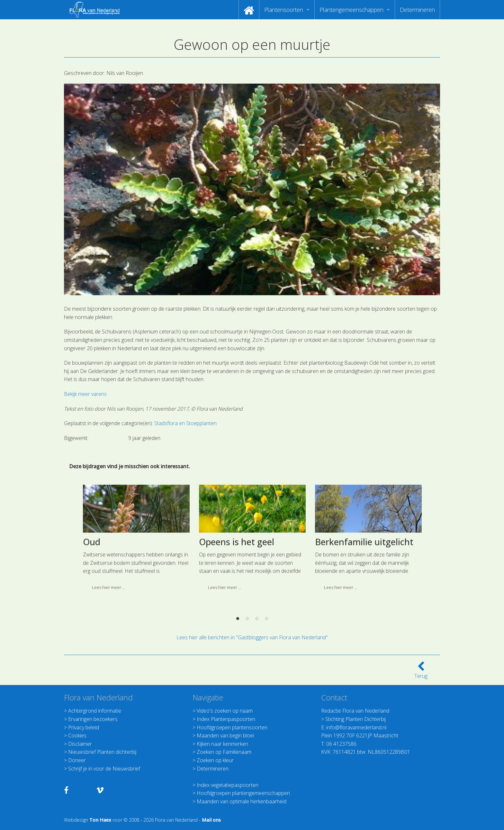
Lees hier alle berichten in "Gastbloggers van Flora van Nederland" (252, 637)
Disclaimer (80, 744)
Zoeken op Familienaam (224, 752)
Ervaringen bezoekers (93, 719)
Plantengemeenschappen (351, 10)
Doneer (77, 760)
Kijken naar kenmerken (222, 744)
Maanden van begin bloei (225, 735)
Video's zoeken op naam (225, 711)
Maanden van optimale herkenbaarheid (242, 801)
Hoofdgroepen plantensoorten (232, 727)
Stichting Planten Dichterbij (355, 719)
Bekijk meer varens (85, 394)
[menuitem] (249, 10)
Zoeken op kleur (215, 760)
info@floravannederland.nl (356, 727)
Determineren (417, 10)
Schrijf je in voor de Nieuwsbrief (104, 769)
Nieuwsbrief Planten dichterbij (102, 752)
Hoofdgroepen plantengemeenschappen (243, 793)
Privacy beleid (84, 727)
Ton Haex (100, 820)
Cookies (77, 735)
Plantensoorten (284, 10)
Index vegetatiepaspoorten (228, 785)
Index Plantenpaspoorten (226, 719)
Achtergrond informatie (95, 711)
